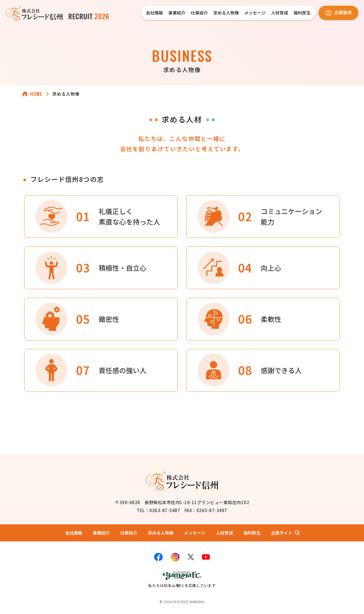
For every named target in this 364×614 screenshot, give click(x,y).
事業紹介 (177, 13)
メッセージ (255, 13)
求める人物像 (226, 13)
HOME (36, 94)
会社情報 (154, 13)
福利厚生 (302, 13)
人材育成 (280, 13)
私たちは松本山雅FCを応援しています (182, 579)
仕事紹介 (199, 13)
